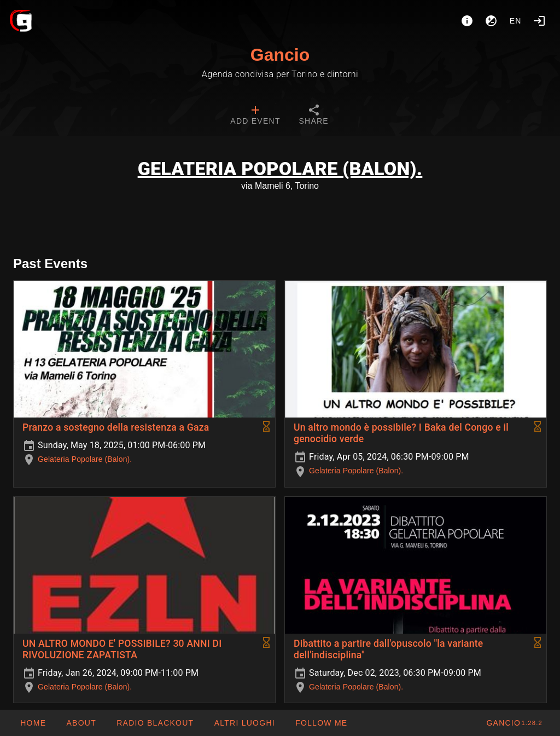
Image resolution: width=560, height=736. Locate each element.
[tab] (255, 116)
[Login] (539, 21)
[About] (467, 21)
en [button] (516, 21)
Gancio (280, 55)
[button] (244, 723)
